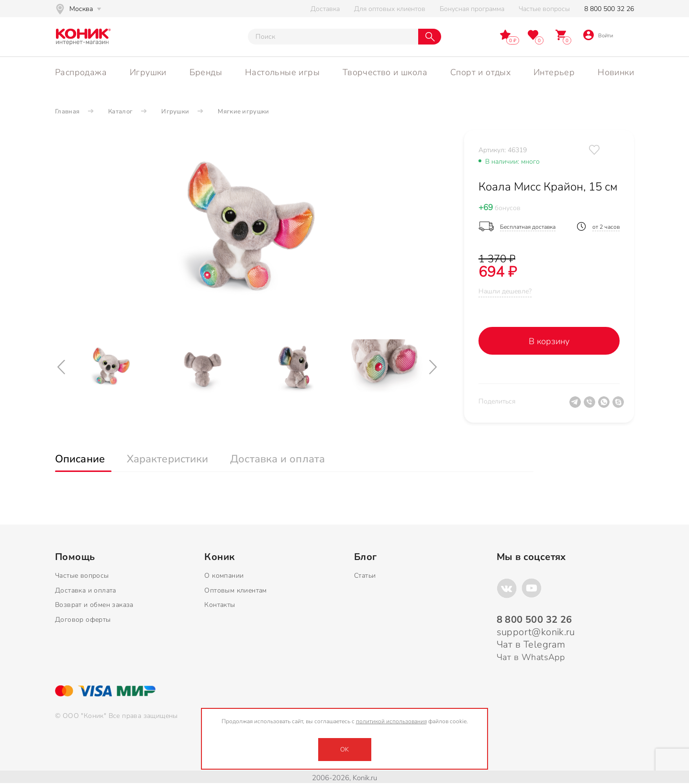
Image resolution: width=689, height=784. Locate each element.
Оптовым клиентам (235, 590)
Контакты (220, 605)
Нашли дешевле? (505, 291)
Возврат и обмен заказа (94, 605)
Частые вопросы (544, 9)
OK (344, 750)
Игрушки (148, 72)
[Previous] (62, 367)
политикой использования (391, 721)
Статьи (365, 576)
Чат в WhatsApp (531, 657)
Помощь (75, 557)
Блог (366, 557)
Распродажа (81, 72)
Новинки (616, 72)
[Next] (434, 367)
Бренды (206, 72)
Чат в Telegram (531, 644)
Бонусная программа (472, 9)
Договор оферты (83, 620)
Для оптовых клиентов (390, 9)
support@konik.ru (536, 632)
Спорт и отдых (480, 72)
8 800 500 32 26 (609, 9)
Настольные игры (282, 72)
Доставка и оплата (86, 590)
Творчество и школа (385, 72)
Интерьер (554, 72)
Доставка (325, 9)
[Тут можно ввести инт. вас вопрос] (333, 37)
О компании (224, 576)
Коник (219, 557)
